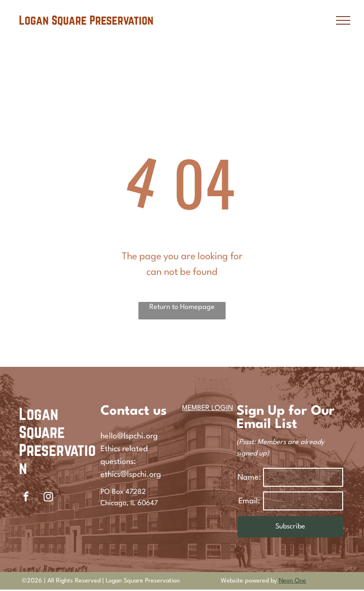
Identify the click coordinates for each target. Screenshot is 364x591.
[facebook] (26, 498)
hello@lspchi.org (129, 436)
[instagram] (48, 498)
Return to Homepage (182, 307)
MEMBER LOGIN (208, 408)
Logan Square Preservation (57, 441)
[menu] (343, 20)
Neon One (292, 581)
